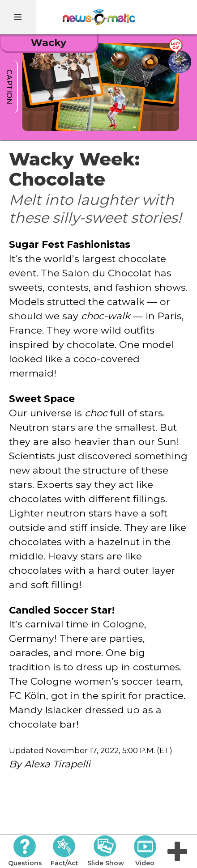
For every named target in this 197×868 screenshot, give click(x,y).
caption (9, 87)
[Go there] (180, 56)
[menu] (18, 17)
